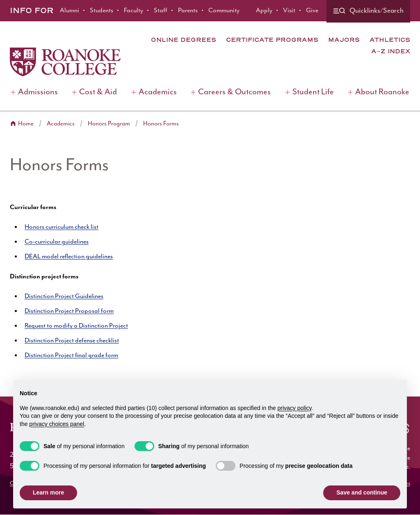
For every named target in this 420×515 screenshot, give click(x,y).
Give (312, 10)
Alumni (70, 10)
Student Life (313, 92)
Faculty (134, 10)
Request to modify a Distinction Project (76, 326)
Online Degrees (184, 40)
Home (26, 124)
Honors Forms (161, 124)
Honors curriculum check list (62, 227)
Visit (289, 10)
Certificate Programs (272, 40)
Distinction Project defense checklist (72, 341)
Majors (344, 40)
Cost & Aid (98, 92)
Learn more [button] (48, 492)
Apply (264, 10)
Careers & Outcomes (234, 92)
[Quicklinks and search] (368, 11)
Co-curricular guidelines (57, 242)
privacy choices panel (57, 424)
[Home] (65, 62)
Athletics (390, 40)
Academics (158, 92)
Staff (161, 10)
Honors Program (109, 124)
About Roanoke (382, 92)
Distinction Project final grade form (71, 355)
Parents (188, 10)
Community (224, 10)
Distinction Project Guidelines (64, 296)
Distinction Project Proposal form (69, 311)
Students (102, 10)
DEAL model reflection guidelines (69, 256)
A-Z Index (391, 51)
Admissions (38, 92)
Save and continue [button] (362, 492)
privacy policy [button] (295, 408)
